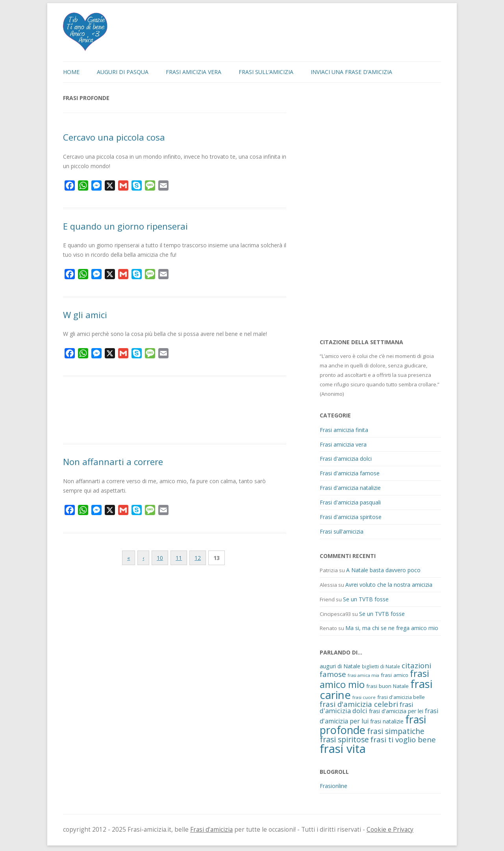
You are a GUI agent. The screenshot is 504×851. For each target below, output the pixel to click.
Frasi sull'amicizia (342, 531)
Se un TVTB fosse (366, 599)
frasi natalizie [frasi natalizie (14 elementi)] (387, 721)
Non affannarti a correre (113, 462)
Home (71, 72)
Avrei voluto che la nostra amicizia (389, 585)
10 (160, 558)
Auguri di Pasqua (123, 72)
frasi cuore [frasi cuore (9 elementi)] (364, 697)
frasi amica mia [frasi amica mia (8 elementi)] (363, 675)
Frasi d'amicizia (211, 830)
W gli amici (85, 315)
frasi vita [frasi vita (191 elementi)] (343, 749)
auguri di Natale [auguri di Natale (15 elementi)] (340, 666)
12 (198, 558)
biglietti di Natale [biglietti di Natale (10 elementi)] (381, 666)
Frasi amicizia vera (194, 72)
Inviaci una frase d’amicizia (351, 72)
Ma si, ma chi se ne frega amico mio (392, 628)
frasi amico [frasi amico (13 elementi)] (395, 675)
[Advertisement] (175, 411)
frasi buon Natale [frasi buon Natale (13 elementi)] (387, 686)
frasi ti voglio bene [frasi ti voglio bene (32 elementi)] (403, 739)
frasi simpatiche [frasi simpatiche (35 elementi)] (396, 731)
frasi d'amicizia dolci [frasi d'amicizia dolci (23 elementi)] (367, 708)
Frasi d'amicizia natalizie (350, 488)
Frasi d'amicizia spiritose (351, 517)
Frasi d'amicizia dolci (346, 459)
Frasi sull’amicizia (266, 72)
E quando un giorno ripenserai (125, 226)
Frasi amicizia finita (344, 430)
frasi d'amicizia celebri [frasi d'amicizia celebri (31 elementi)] (359, 704)
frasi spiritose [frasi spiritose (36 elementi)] (344, 739)
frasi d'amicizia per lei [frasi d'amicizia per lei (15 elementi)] (396, 711)
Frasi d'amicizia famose (350, 473)
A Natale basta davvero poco (383, 570)
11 (179, 558)
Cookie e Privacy (390, 830)
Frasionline (334, 786)
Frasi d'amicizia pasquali (350, 502)
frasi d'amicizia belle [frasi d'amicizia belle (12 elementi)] (401, 697)
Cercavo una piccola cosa (114, 137)
